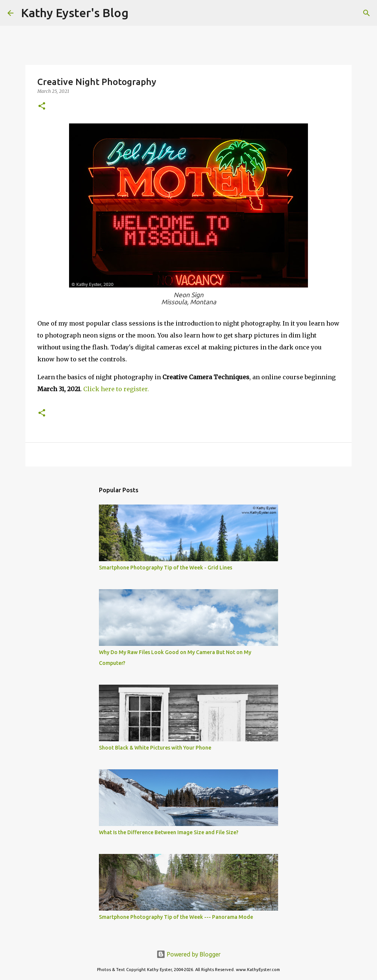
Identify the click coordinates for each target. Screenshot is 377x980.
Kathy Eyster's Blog (75, 13)
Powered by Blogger (188, 954)
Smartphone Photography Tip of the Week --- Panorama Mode (176, 917)
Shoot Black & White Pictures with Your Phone (155, 748)
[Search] (139, 13)
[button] (42, 106)
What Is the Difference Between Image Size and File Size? (169, 832)
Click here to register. (116, 389)
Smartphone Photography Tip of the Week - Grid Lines (166, 568)
